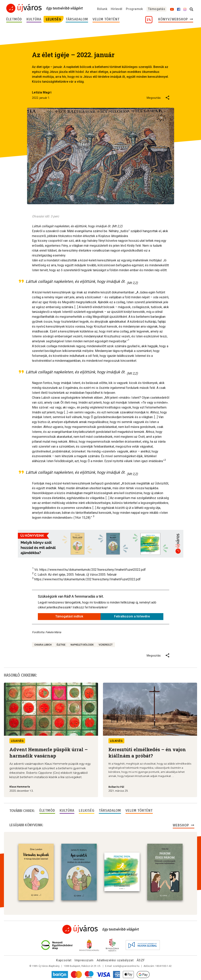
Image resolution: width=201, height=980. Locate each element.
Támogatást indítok (69, 616)
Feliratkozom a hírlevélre (132, 616)
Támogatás (156, 9)
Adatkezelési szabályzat (115, 960)
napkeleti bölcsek (82, 645)
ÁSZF (141, 960)
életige (61, 645)
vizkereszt (106, 645)
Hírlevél (117, 9)
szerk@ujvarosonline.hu (126, 966)
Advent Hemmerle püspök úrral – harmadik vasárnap (49, 752)
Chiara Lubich (43, 645)
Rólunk (102, 9)
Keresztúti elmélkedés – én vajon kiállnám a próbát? (147, 752)
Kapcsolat (64, 960)
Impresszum (84, 960)
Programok (134, 9)
